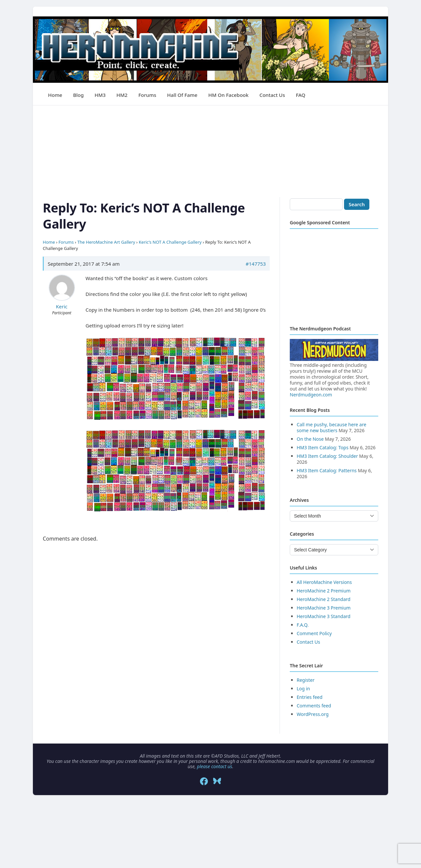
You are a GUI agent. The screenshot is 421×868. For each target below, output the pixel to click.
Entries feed (310, 697)
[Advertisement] (210, 151)
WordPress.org (313, 714)
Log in (303, 689)
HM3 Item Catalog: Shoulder (327, 456)
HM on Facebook (228, 95)
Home (55, 95)
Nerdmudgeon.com (311, 395)
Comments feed (314, 706)
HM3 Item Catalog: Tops (322, 447)
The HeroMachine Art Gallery (106, 242)
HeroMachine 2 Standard (323, 599)
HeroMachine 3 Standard (323, 616)
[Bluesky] (217, 781)
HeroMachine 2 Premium (324, 591)
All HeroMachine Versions (324, 582)
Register (306, 680)
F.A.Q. (303, 625)
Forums (147, 95)
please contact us (215, 766)
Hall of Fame (182, 95)
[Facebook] (204, 781)
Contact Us (272, 95)
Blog (78, 95)
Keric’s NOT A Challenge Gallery (170, 242)
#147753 (256, 264)
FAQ (300, 95)
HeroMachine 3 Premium (324, 608)
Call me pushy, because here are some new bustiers (332, 427)
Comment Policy (314, 633)
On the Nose (310, 439)
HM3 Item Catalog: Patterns (327, 470)
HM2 (122, 95)
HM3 (100, 95)
